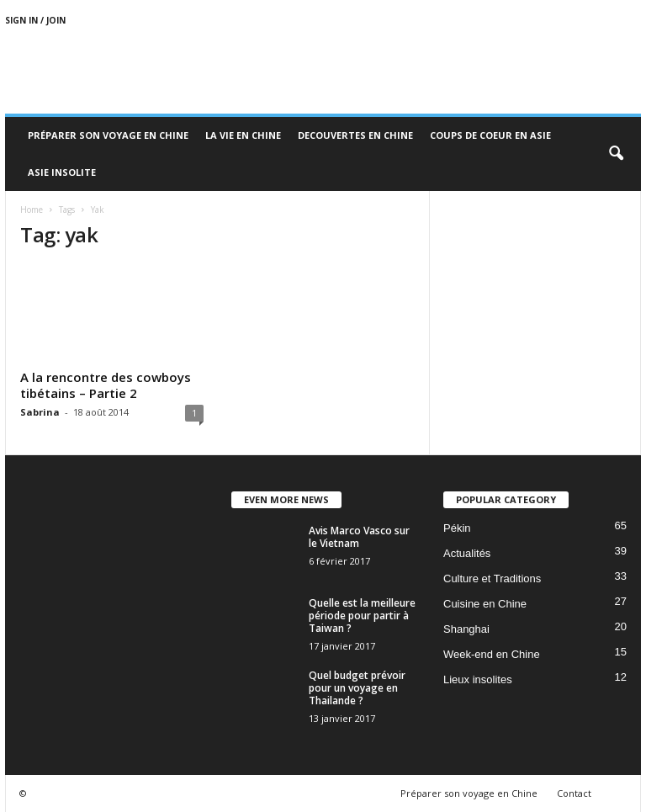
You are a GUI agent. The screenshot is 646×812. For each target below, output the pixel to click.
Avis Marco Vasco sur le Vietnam (359, 537)
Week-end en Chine (492, 654)
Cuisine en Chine (485, 604)
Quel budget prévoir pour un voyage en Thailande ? (357, 688)
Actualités (467, 553)
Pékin (457, 528)
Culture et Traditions (492, 578)
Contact (574, 793)
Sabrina (40, 412)
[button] (616, 154)
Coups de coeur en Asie (490, 135)
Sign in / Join (35, 20)
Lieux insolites (478, 679)
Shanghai (466, 629)
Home (32, 210)
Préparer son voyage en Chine (108, 135)
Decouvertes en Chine (355, 135)
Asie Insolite (62, 172)
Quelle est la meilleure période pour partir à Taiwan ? (362, 616)
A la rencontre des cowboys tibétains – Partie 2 (106, 385)
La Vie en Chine (243, 135)
